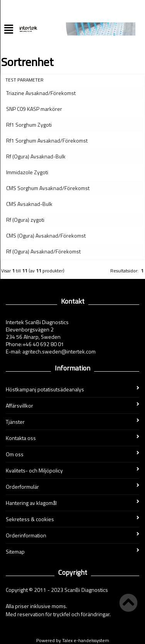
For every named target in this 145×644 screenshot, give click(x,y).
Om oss (72, 454)
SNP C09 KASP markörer (34, 109)
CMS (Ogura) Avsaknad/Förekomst (46, 235)
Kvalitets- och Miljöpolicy (72, 470)
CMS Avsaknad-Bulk (29, 204)
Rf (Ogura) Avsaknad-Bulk (36, 156)
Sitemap (72, 551)
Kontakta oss (72, 438)
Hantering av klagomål (72, 503)
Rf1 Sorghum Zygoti (29, 125)
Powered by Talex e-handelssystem (73, 640)
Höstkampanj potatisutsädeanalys (72, 389)
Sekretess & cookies (72, 519)
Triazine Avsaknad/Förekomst (41, 93)
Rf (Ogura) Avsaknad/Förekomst (43, 251)
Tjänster (72, 422)
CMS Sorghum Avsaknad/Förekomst (48, 188)
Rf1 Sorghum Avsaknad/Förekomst (47, 140)
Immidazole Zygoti (27, 172)
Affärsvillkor (72, 405)
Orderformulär (72, 487)
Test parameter (24, 80)
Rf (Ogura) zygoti (25, 220)
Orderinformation (72, 535)
